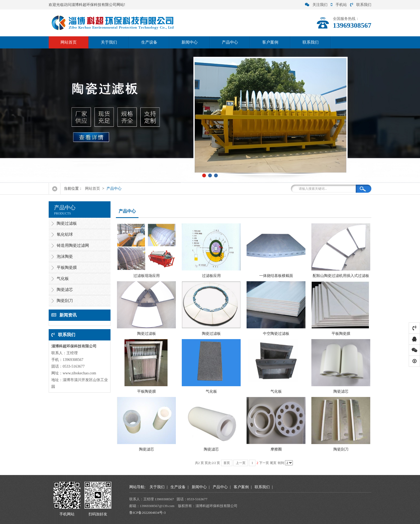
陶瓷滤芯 (65, 290)
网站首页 (69, 42)
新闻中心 (190, 42)
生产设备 (149, 42)
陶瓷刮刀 (65, 301)
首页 (227, 463)
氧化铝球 (65, 234)
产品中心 (230, 42)
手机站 (339, 5)
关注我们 (316, 5)
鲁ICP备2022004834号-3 (147, 513)
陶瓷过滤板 (67, 223)
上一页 (241, 463)
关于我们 (109, 42)
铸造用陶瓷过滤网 (73, 245)
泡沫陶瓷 (65, 256)
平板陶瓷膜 (67, 268)
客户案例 (270, 42)
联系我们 (361, 5)
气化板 (63, 279)
